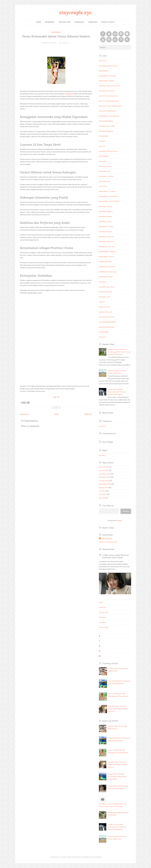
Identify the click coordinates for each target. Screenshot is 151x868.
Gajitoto (102, 302)
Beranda (102, 455)
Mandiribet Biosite (105, 232)
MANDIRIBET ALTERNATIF (109, 196)
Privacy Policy (108, 22)
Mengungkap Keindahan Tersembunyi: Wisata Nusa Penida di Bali (117, 776)
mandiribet (103, 282)
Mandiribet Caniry (105, 221)
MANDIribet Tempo (106, 277)
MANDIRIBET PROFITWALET (110, 201)
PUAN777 (102, 141)
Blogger (119, 520)
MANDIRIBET (104, 71)
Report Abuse (108, 528)
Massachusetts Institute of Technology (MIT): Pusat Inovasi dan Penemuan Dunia (119, 352)
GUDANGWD (104, 136)
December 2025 (105, 474)
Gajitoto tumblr (104, 307)
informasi (56, 32)
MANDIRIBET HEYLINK (107, 76)
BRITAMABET (104, 156)
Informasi (50, 22)
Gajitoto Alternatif (105, 312)
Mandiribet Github (105, 292)
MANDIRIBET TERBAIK (107, 252)
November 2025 (105, 477)
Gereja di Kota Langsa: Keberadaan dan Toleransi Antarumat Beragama (117, 392)
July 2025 (102, 491)
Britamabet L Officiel (106, 176)
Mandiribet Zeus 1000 (107, 126)
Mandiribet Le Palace (106, 226)
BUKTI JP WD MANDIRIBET (109, 101)
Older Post (88, 414)
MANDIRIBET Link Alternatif (109, 116)
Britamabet (69, 94)
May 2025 (102, 498)
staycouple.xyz (75, 12)
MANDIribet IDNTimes (107, 267)
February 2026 (104, 467)
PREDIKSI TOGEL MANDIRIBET (110, 106)
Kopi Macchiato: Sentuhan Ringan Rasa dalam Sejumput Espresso (118, 709)
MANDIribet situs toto (107, 247)
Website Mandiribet (106, 121)
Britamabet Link (104, 171)
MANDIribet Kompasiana (108, 272)
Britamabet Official (106, 166)
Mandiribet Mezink (105, 216)
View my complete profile (108, 542)
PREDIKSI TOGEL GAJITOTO (110, 86)
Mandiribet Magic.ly (106, 211)
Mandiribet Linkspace (106, 242)
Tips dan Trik (64, 22)
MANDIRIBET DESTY (107, 257)
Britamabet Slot (104, 181)
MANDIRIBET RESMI (106, 81)
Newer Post (25, 414)
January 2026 (104, 470)
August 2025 (104, 488)
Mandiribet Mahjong (106, 131)
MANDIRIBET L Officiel (107, 191)
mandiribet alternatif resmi (108, 66)
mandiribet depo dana (107, 287)
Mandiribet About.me (106, 237)
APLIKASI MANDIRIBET (108, 111)
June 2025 (103, 494)
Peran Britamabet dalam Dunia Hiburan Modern (56, 36)
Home (39, 22)
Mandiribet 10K (104, 297)
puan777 (102, 146)
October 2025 (104, 481)
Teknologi (79, 22)
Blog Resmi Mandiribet (107, 327)
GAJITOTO (103, 61)
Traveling (93, 22)
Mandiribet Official (105, 206)
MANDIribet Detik (105, 262)
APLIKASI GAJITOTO (107, 91)
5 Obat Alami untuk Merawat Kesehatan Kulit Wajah (115, 556)
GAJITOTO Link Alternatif (108, 96)
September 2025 (105, 484)
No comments (64, 43)
